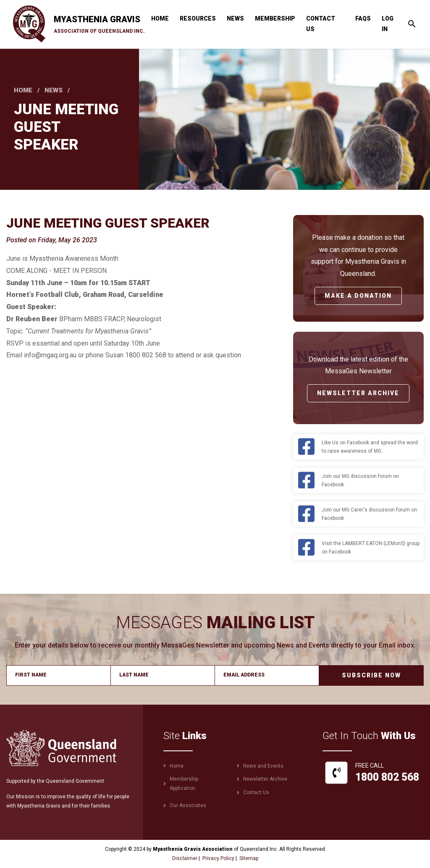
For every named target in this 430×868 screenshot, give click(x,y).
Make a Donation (358, 296)
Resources (198, 18)
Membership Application (184, 784)
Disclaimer (185, 858)
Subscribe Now (371, 675)
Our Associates (188, 805)
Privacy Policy (218, 858)
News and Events (263, 766)
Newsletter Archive (358, 393)
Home (160, 18)
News (235, 18)
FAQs (363, 18)
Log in (388, 24)
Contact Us (321, 24)
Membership (275, 18)
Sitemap (249, 858)
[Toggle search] (412, 24)
